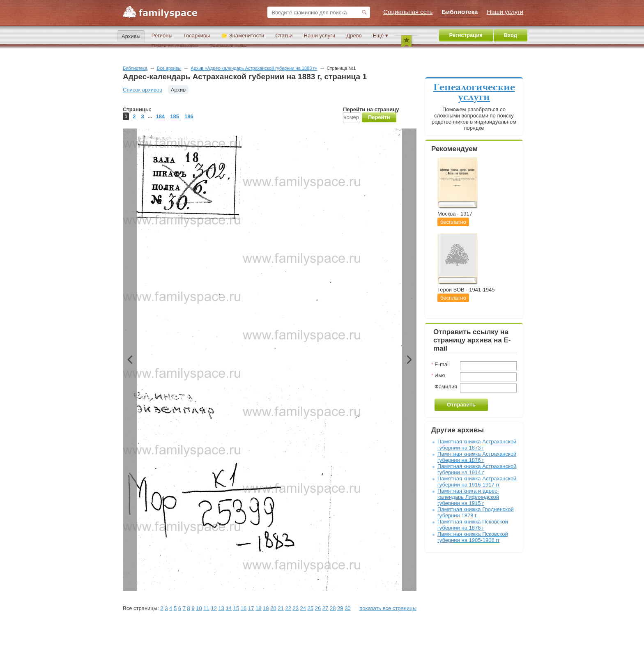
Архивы (131, 36)
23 (295, 608)
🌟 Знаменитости (243, 36)
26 (318, 608)
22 (288, 608)
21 (281, 608)
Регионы (162, 36)
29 (340, 608)
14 (229, 608)
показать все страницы (388, 608)
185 (175, 116)
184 (161, 116)
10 (199, 608)
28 (333, 608)
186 (189, 116)
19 (266, 608)
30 (347, 608)
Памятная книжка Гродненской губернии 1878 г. (476, 512)
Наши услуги (320, 36)
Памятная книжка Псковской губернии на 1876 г (473, 525)
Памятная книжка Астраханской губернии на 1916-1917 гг (477, 482)
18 (258, 608)
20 (273, 608)
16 (244, 608)
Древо (354, 36)
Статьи (284, 36)
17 (251, 608)
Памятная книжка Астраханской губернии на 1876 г (477, 457)
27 (325, 608)
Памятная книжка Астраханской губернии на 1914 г (477, 469)
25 (310, 608)
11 (206, 608)
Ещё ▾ (381, 36)
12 (214, 608)
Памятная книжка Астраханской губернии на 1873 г (477, 445)
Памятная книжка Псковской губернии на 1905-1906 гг (473, 537)
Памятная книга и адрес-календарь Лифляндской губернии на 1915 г (468, 497)
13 (221, 608)
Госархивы (197, 36)
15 (236, 608)
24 (303, 608)
